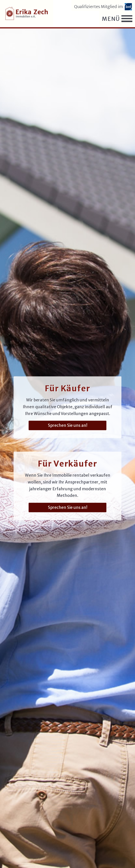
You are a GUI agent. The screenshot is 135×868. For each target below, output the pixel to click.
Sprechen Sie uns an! (68, 425)
